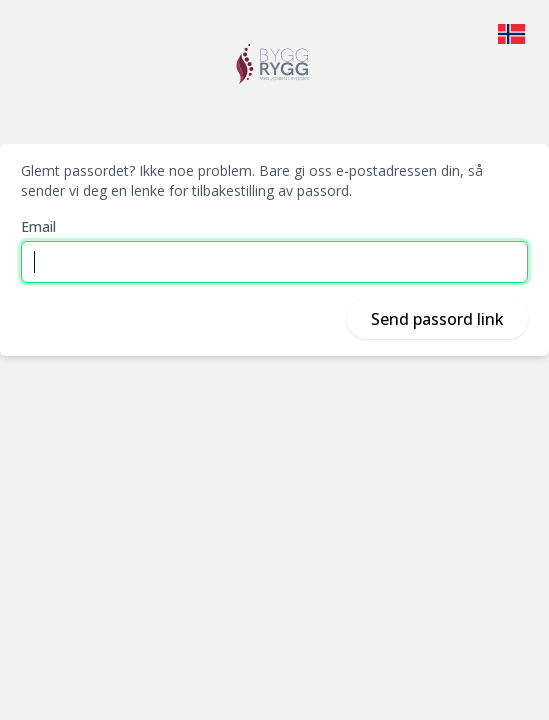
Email (38, 226)
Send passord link (437, 319)
